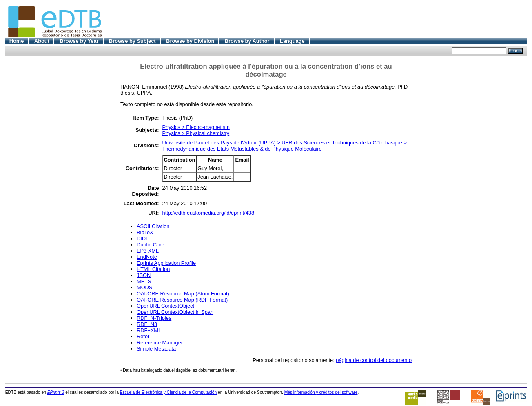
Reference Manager (160, 343)
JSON (144, 275)
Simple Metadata (156, 349)
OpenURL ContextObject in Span (175, 312)
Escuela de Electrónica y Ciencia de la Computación (168, 392)
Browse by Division (190, 41)
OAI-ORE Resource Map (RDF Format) (182, 300)
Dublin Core (151, 245)
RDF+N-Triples (154, 318)
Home (17, 41)
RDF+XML (149, 330)
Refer (143, 336)
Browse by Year (79, 41)
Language (292, 41)
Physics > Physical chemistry (196, 133)
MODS (144, 287)
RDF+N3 (147, 324)
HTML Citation (153, 269)
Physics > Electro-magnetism (196, 127)
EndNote (147, 257)
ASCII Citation (153, 226)
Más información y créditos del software (321, 392)
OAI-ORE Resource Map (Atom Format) (183, 294)
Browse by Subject (132, 41)
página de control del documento (374, 360)
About (42, 41)
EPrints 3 (56, 392)
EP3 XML (148, 251)
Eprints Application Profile (166, 263)
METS (144, 281)
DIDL (143, 238)
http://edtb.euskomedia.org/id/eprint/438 (208, 213)
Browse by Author (247, 41)
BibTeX (145, 232)
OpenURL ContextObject (165, 306)
